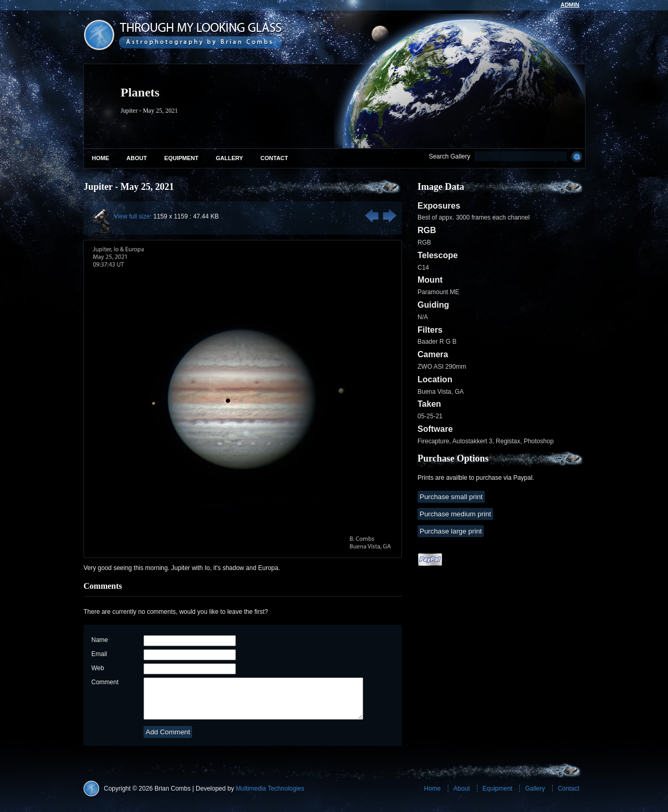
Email (99, 654)
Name (100, 640)
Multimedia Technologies (270, 796)
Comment (105, 682)
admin (570, 5)
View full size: (133, 216)
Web (98, 668)
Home (100, 158)
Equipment (181, 158)
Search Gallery (450, 156)
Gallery (230, 158)
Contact (274, 158)
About (136, 158)
